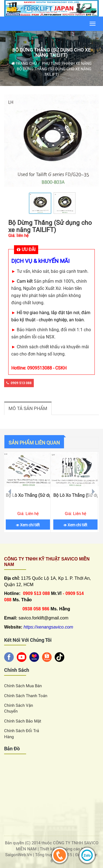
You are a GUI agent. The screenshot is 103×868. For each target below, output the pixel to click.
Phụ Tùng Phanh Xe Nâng (67, 63)
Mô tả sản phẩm (28, 408)
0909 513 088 (19, 383)
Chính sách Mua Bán (23, 686)
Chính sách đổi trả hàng (22, 734)
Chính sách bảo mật (23, 721)
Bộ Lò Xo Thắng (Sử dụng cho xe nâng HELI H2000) (75, 495)
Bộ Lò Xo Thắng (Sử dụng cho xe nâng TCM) (28, 495)
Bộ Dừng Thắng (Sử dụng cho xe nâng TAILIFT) (52, 52)
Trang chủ (24, 63)
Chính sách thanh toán (26, 696)
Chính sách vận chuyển (19, 708)
